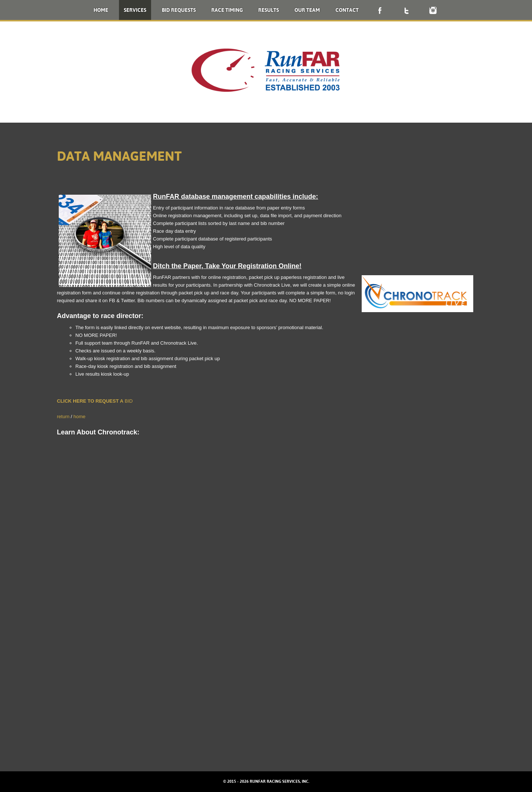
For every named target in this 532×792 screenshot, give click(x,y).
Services (135, 10)
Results (269, 10)
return (63, 417)
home (80, 417)
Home (101, 10)
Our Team (307, 10)
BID (128, 401)
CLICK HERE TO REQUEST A (90, 401)
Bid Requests (179, 10)
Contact (347, 10)
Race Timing (227, 10)
